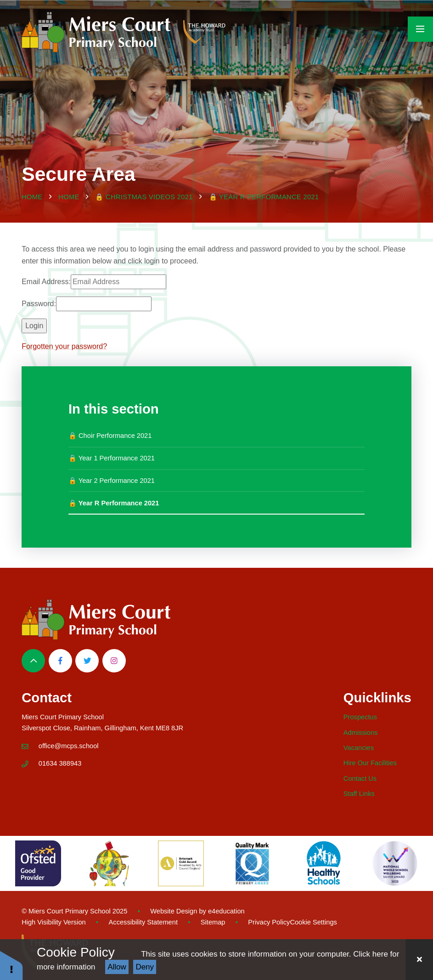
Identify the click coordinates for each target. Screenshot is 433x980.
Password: (39, 304)
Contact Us (360, 778)
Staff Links (359, 794)
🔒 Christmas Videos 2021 (144, 197)
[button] (11, 965)
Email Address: (46, 282)
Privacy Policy (269, 922)
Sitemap (213, 922)
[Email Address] (118, 282)
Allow (117, 967)
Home (32, 197)
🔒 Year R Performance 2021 (264, 197)
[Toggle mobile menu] (420, 29)
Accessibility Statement (143, 922)
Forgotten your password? (64, 346)
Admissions (361, 733)
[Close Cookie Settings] (419, 960)
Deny (145, 967)
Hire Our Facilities (370, 763)
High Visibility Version (54, 922)
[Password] (104, 304)
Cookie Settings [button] (313, 922)
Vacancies (359, 748)
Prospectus (360, 717)
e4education (226, 911)
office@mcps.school (69, 746)
